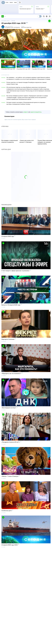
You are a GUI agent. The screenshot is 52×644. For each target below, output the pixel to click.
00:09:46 (3, 87)
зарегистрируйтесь (36, 112)
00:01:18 (3, 78)
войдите (26, 112)
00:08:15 (3, 83)
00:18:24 (3, 103)
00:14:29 (3, 96)
